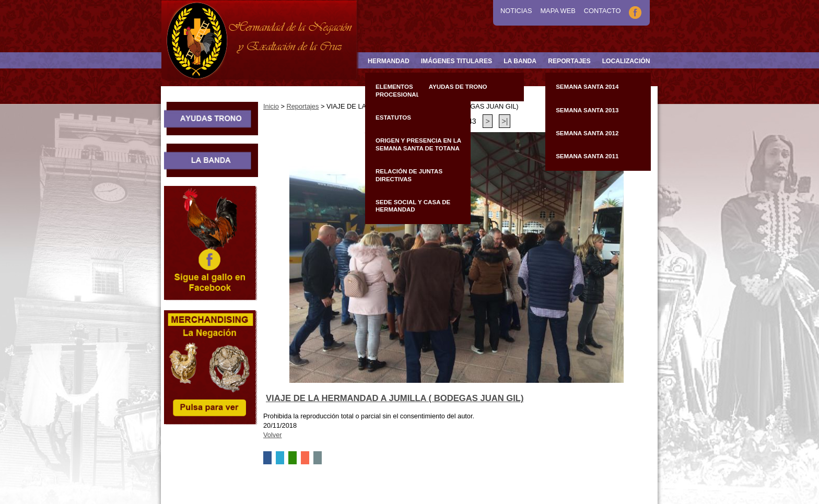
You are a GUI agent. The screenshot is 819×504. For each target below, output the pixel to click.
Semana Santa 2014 (587, 87)
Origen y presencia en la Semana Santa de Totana (418, 144)
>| (505, 121)
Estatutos (393, 118)
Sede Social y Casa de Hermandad (413, 206)
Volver (273, 435)
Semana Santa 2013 (587, 110)
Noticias (516, 11)
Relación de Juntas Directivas (409, 175)
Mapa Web (558, 11)
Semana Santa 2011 (587, 156)
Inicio (271, 106)
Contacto (602, 11)
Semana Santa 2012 (587, 133)
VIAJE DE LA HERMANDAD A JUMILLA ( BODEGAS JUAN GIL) (395, 398)
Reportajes (302, 106)
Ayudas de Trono (458, 87)
